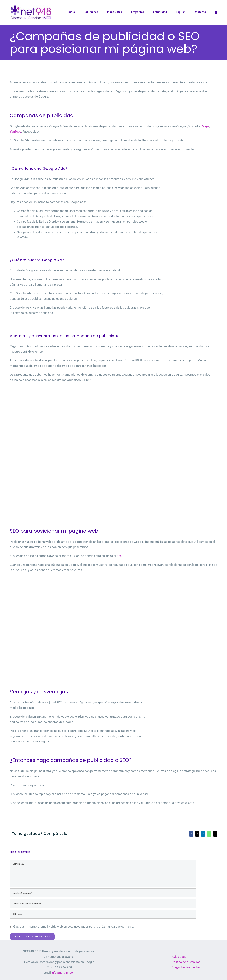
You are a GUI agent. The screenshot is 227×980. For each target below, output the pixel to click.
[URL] (103, 914)
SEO (119, 556)
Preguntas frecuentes (186, 967)
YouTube (16, 132)
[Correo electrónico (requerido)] (103, 904)
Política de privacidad (186, 962)
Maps (206, 126)
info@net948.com (63, 973)
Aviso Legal (179, 957)
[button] (216, 12)
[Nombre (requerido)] (103, 893)
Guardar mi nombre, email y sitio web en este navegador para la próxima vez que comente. (74, 927)
